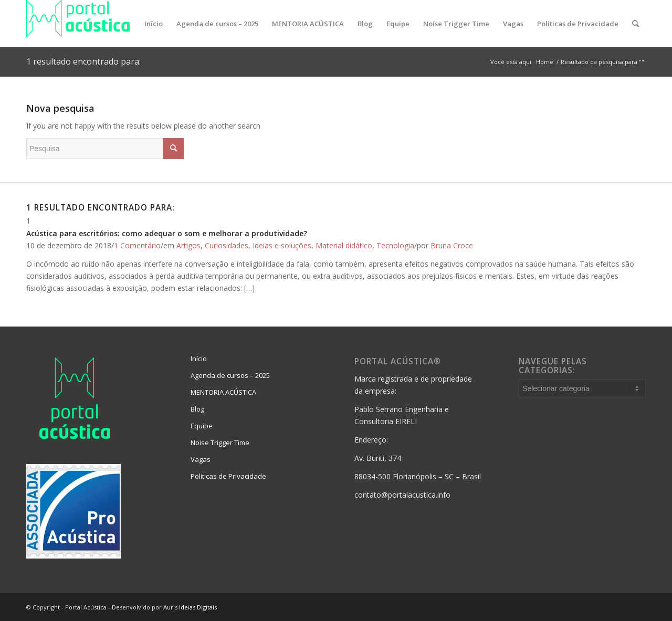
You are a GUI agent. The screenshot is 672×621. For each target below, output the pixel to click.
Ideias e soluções (282, 245)
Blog (197, 409)
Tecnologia (395, 245)
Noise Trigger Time (220, 443)
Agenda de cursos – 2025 (230, 375)
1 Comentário (137, 245)
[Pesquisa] (636, 24)
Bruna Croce (452, 245)
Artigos (188, 245)
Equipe (202, 426)
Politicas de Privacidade (228, 476)
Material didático (344, 245)
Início (199, 359)
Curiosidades (227, 245)
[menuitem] (154, 24)
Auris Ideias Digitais (190, 607)
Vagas (201, 459)
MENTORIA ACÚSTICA (223, 392)
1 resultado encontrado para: (83, 61)
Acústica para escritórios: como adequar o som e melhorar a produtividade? (167, 233)
